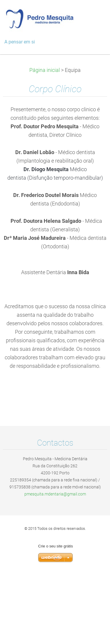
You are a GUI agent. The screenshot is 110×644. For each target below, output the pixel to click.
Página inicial (45, 70)
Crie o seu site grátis (56, 546)
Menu (94, 13)
